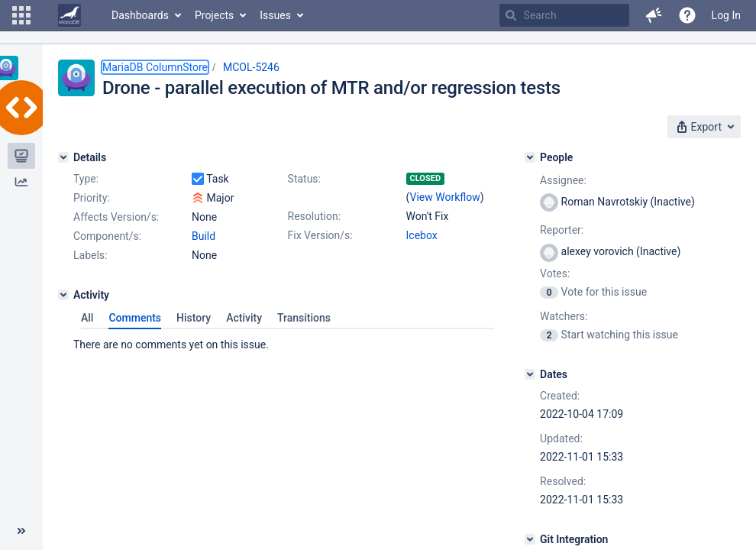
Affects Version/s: (116, 217)
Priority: (92, 198)
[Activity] (63, 295)
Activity (244, 318)
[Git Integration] (530, 539)
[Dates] (530, 374)
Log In (726, 15)
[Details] (63, 157)
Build (204, 236)
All (87, 318)
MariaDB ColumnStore (155, 67)
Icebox (422, 235)
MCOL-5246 (251, 67)
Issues (275, 15)
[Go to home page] (69, 15)
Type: (86, 179)
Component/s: (107, 236)
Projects (214, 15)
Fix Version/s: (320, 235)
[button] (21, 15)
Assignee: (563, 180)
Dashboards (140, 15)
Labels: (90, 255)
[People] (530, 157)
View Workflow (445, 197)
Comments (135, 318)
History (194, 318)
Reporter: (562, 230)
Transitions (304, 318)
